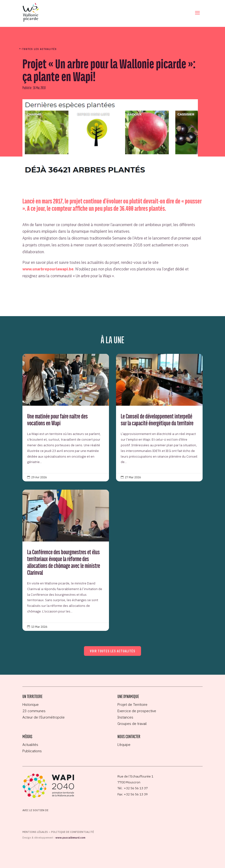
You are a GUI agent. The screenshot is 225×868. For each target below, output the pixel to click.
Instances (125, 717)
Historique (31, 705)
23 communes (34, 711)
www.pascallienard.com (70, 838)
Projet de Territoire (132, 705)
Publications (32, 751)
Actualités (30, 745)
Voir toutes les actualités (112, 651)
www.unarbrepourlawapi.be (48, 269)
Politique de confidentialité (73, 832)
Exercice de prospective (137, 711)
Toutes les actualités (40, 49)
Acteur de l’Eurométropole (44, 717)
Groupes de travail (132, 724)
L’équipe (124, 745)
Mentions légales (35, 832)
